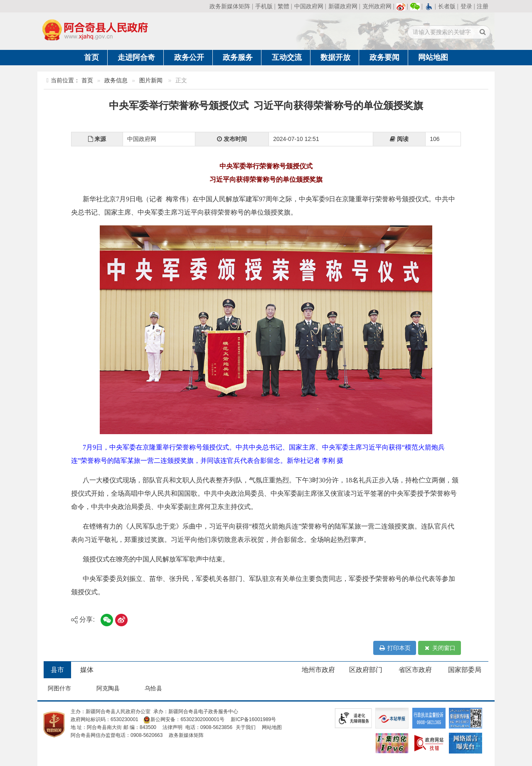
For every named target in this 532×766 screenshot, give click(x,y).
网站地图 (433, 57)
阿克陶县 (108, 688)
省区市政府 (415, 670)
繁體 (283, 6)
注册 (483, 6)
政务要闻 (384, 57)
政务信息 (116, 80)
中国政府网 (309, 6)
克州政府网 (377, 6)
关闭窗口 (440, 648)
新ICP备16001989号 (253, 719)
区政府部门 (366, 670)
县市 (57, 670)
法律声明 (172, 727)
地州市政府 (318, 670)
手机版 (264, 6)
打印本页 (395, 648)
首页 (91, 57)
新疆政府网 (343, 6)
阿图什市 (59, 688)
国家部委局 (465, 670)
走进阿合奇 (136, 57)
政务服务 (238, 57)
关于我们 (246, 727)
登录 (466, 6)
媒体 (87, 670)
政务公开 (189, 57)
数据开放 (335, 57)
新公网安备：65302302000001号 (183, 719)
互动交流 (287, 57)
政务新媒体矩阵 (230, 6)
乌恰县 (153, 688)
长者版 (447, 6)
